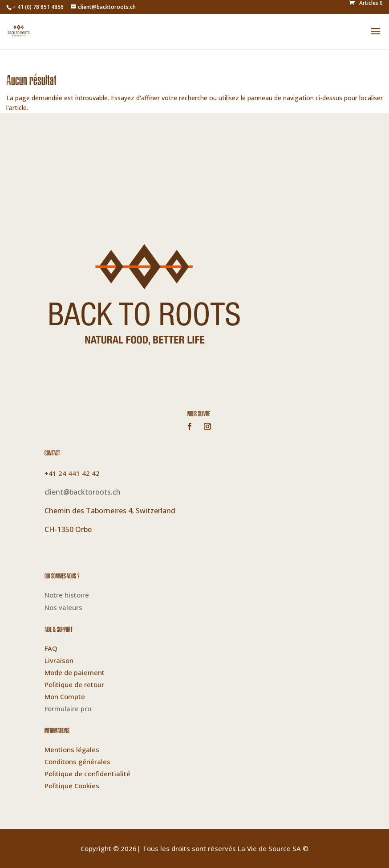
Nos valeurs (63, 607)
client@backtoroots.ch (83, 492)
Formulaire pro (68, 708)
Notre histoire (67, 595)
